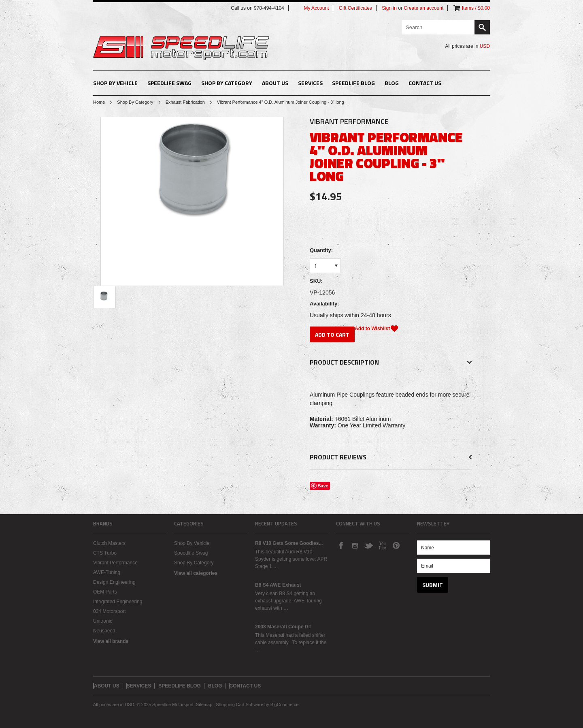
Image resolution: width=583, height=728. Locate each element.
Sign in (389, 8)
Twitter (368, 545)
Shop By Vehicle (115, 83)
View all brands (111, 641)
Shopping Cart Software (239, 705)
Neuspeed (104, 631)
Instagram (355, 545)
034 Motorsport (110, 611)
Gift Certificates (355, 8)
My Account (316, 8)
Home (99, 102)
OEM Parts (105, 592)
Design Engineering (114, 582)
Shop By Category (227, 83)
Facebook (341, 545)
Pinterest (396, 545)
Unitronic (103, 621)
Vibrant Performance (115, 563)
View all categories (196, 573)
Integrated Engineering (118, 602)
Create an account (423, 8)
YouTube (382, 545)
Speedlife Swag (169, 83)
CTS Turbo (105, 553)
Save (323, 486)
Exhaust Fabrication (185, 102)
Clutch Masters (109, 543)
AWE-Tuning (107, 572)
